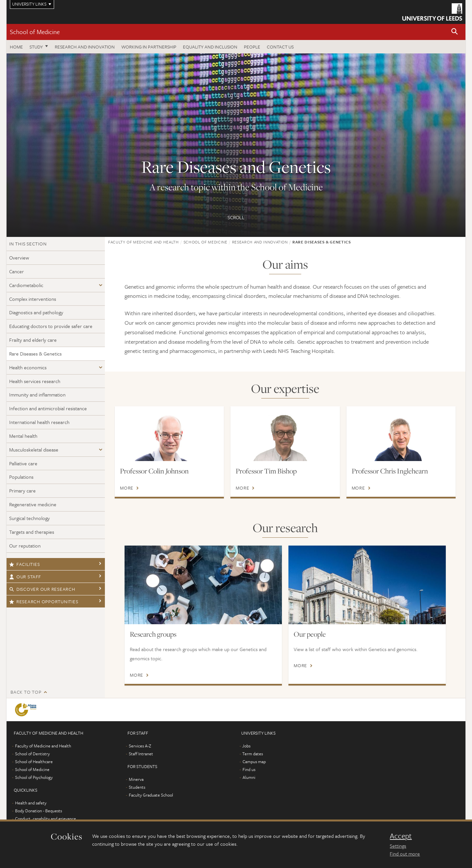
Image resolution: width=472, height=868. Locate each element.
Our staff (25, 577)
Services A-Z (140, 746)
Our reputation (25, 546)
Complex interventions (33, 299)
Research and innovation (85, 47)
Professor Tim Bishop (266, 471)
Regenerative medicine (33, 504)
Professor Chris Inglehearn (390, 471)
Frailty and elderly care (33, 340)
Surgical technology (29, 518)
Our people (310, 634)
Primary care (22, 491)
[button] (455, 32)
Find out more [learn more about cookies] (405, 854)
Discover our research (42, 589)
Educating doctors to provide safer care (51, 326)
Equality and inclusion (210, 47)
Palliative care (23, 463)
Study (36, 47)
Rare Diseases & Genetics (35, 354)
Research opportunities (44, 601)
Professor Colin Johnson (154, 471)
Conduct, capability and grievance (46, 819)
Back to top (26, 692)
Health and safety (31, 803)
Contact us (280, 47)
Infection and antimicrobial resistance (48, 408)
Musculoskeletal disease (34, 450)
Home (16, 47)
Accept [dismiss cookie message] (401, 836)
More (127, 488)
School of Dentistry (32, 754)
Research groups (153, 634)
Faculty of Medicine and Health (144, 242)
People (252, 47)
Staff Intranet (141, 754)
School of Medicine (35, 32)
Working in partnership (149, 47)
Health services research (35, 381)
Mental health (23, 436)
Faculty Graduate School (151, 795)
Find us (249, 769)
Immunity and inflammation (37, 395)
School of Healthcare (34, 762)
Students (137, 787)
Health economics (28, 367)
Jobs (246, 746)
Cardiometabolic (26, 285)
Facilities (24, 564)
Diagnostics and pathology (36, 312)
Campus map (254, 762)
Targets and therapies (32, 532)
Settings (398, 846)
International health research (39, 422)
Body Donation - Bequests (39, 811)
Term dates (253, 754)
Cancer (17, 271)
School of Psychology (34, 777)
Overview (19, 258)
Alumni (249, 777)
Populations (21, 477)
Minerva (136, 779)
